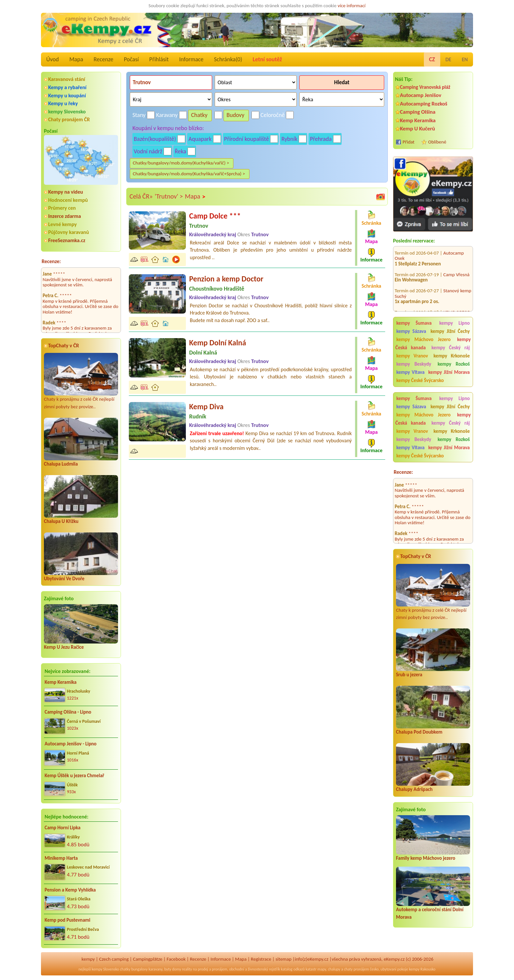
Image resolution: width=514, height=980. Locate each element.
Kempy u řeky (63, 103)
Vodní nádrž (148, 151)
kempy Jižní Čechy (450, 331)
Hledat (342, 82)
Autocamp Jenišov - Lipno (70, 744)
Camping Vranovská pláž (425, 87)
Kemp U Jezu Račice (64, 647)
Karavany (167, 115)
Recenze (104, 59)
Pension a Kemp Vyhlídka (70, 890)
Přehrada (321, 139)
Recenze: (51, 261)
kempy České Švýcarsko (420, 380)
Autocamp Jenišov (421, 95)
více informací (352, 6)
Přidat (408, 142)
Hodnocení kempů (68, 200)
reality (187, 969)
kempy (88, 959)
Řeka (180, 151)
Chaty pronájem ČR (69, 119)
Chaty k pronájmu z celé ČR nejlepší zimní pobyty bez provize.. (81, 381)
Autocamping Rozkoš (424, 104)
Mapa (76, 59)
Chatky (199, 115)
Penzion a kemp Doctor (226, 279)
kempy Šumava (414, 323)
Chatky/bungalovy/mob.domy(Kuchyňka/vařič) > (181, 163)
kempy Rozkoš (454, 364)
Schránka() (228, 59)
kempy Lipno (455, 323)
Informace (191, 59)
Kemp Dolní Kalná (218, 343)
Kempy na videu (66, 192)
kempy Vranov (412, 356)
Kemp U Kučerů (417, 129)
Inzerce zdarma (65, 216)
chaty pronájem (356, 969)
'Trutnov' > (169, 196)
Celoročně (273, 115)
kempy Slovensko (67, 112)
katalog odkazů (293, 969)
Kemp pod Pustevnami (67, 920)
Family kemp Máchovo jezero (426, 858)
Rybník (289, 139)
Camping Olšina (418, 112)
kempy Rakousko (422, 969)
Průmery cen (62, 208)
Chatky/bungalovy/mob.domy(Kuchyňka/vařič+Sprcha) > (189, 174)
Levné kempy (62, 224)
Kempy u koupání (67, 96)
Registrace (261, 959)
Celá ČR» (141, 196)
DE (448, 59)
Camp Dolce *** (215, 216)
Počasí (131, 59)
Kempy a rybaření (67, 87)
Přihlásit (159, 59)
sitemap (283, 959)
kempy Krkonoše (452, 356)
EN (465, 59)
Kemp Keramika (60, 682)
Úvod (52, 59)
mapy (322, 969)
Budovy (236, 115)
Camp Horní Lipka (62, 828)
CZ (432, 59)
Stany (139, 115)
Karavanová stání (67, 79)
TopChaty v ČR (64, 346)
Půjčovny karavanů (69, 232)
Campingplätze (148, 959)
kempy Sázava (411, 331)
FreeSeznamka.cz (67, 240)
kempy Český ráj (451, 348)
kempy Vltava (410, 372)
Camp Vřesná (456, 265)
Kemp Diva (206, 406)
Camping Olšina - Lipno (68, 712)
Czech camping (114, 959)
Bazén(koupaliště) (155, 139)
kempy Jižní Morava (449, 372)
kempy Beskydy (414, 364)
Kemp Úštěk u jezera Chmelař (74, 776)
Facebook (176, 959)
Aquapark (200, 139)
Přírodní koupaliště (247, 139)
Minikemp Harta (61, 858)
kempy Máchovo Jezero (424, 339)
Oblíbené (437, 142)
